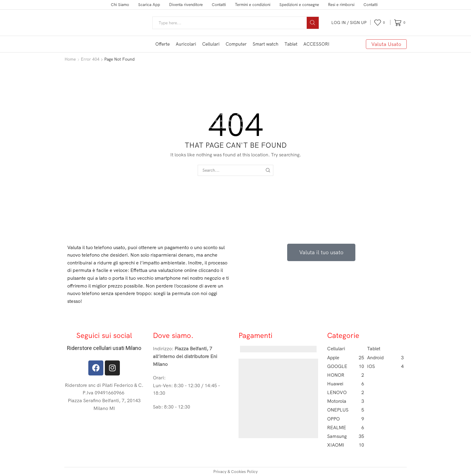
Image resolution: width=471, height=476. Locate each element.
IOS (386, 366)
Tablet (291, 44)
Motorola (346, 401)
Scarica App (149, 5)
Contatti (219, 5)
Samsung (346, 436)
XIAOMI (346, 445)
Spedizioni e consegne (299, 5)
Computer (236, 44)
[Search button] (313, 23)
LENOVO (346, 392)
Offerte (163, 44)
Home (70, 59)
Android (386, 358)
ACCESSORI (316, 44)
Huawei (346, 384)
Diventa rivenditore (186, 5)
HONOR (346, 375)
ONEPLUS (346, 410)
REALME (346, 428)
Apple (346, 358)
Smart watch (266, 44)
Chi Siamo (120, 5)
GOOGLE (346, 366)
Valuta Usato (386, 44)
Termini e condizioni (253, 5)
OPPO (346, 419)
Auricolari (186, 44)
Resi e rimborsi (341, 5)
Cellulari (211, 44)
